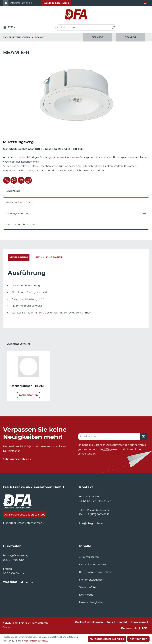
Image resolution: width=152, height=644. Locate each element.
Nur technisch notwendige (107, 639)
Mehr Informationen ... (36, 641)
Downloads (86, 595)
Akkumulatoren (89, 557)
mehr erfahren (28, 395)
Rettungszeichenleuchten (96, 572)
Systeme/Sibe (88, 587)
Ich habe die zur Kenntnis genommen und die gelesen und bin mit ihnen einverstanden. (112, 449)
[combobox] (83, 28)
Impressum (138, 622)
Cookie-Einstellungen (89, 622)
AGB (106, 449)
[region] (114, 37)
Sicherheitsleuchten (92, 580)
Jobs (110, 622)
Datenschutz (129, 628)
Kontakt (122, 622)
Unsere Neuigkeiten (92, 602)
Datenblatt (13, 191)
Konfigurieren (138, 639)
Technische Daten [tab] (49, 257)
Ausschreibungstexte (20, 202)
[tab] (19, 258)
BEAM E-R (131, 37)
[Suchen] (113, 28)
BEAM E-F (97, 37)
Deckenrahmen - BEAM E (28, 386)
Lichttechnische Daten (21, 225)
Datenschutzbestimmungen (111, 445)
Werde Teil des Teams (56, 3)
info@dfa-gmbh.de (21, 3)
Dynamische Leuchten (93, 565)
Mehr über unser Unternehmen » (24, 523)
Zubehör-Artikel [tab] (18, 344)
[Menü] (10, 28)
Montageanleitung (18, 213)
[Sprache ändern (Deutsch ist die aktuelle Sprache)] (146, 3)
